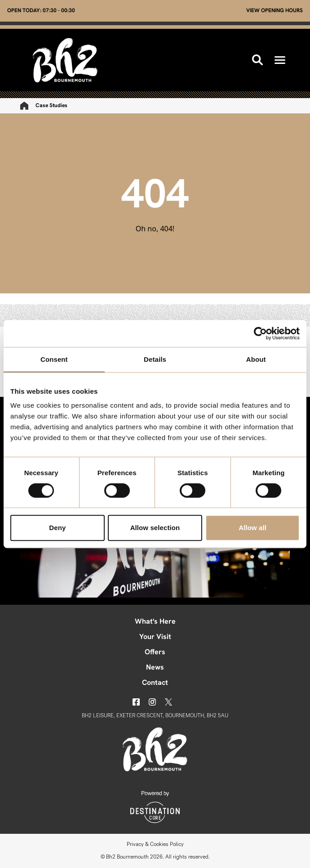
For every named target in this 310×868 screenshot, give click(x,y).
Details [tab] (155, 359)
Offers (155, 652)
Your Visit (155, 637)
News (155, 668)
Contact (155, 683)
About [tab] (256, 359)
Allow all (252, 528)
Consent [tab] (54, 359)
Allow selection (155, 528)
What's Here (155, 622)
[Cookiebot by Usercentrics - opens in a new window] (260, 333)
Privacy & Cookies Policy (155, 845)
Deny (57, 528)
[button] (280, 60)
